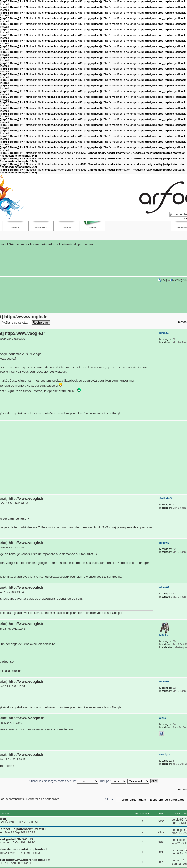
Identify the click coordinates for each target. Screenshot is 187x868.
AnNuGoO (166, 498)
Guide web (41, 227)
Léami (180, 850)
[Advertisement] (92, 457)
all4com (180, 840)
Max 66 (164, 635)
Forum (92, 227)
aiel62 (163, 718)
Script (16, 227)
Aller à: (109, 800)
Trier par (113, 781)
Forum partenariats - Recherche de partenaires (62, 245)
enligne (180, 830)
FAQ (164, 280)
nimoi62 (164, 333)
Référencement (17, 245)
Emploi (67, 227)
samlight (165, 754)
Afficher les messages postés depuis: (64, 781)
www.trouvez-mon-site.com (55, 729)
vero (178, 861)
